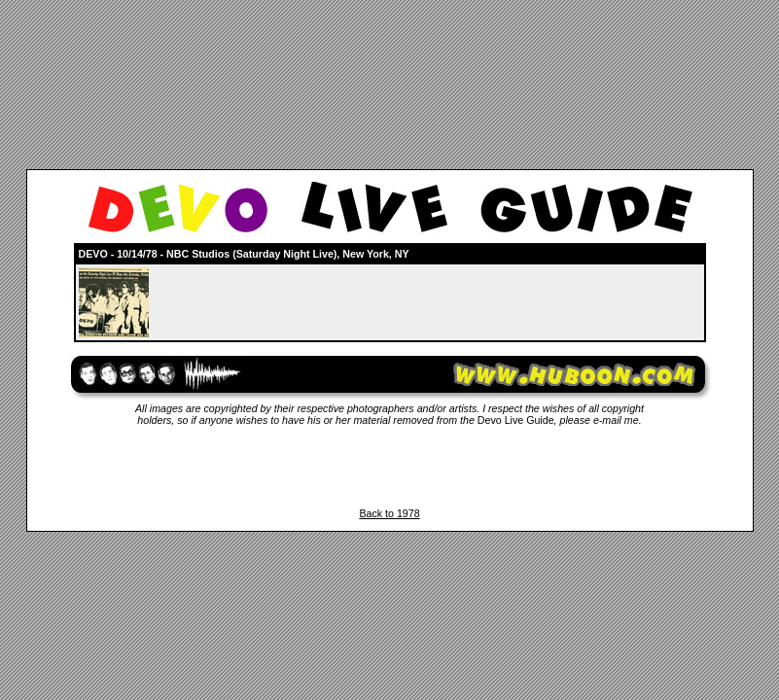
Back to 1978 (389, 513)
